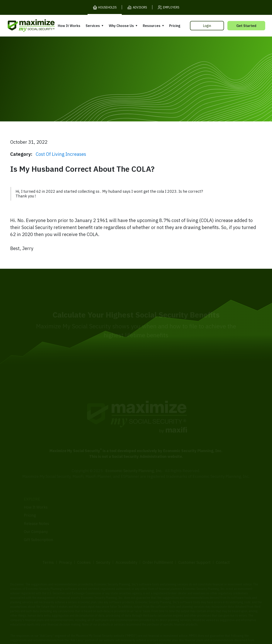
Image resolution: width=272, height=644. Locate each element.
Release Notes (36, 508)
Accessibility (126, 547)
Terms (48, 547)
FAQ (200, 532)
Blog (200, 524)
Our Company (36, 516)
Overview (89, 495)
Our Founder (150, 506)
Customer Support (194, 547)
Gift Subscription (38, 524)
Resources (152, 26)
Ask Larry (204, 515)
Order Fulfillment (158, 547)
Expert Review (94, 503)
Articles (203, 507)
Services (93, 26)
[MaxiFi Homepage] (22, 26)
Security (103, 547)
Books (201, 499)
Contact (223, 547)
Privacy (65, 547)
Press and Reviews (155, 522)
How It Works (69, 26)
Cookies (84, 547)
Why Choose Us (121, 26)
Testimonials (150, 514)
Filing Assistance (96, 511)
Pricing (175, 26)
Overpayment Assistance (103, 519)
